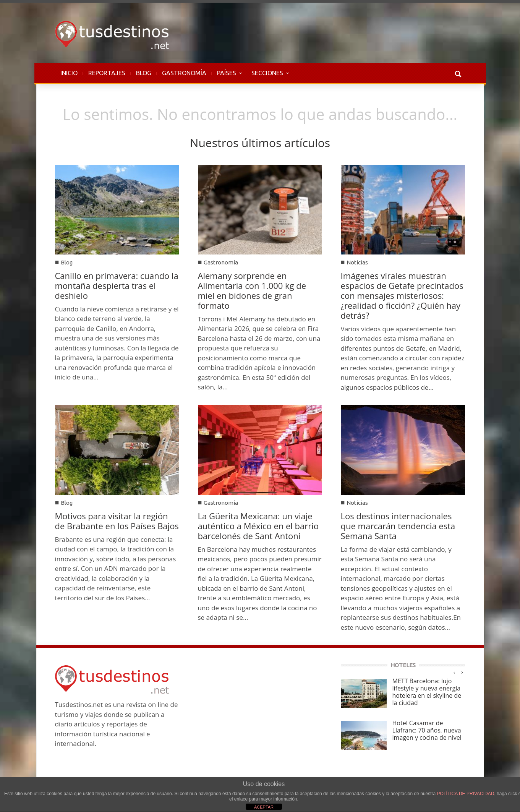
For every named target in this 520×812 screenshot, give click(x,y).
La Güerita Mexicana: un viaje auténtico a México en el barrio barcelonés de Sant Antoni (258, 526)
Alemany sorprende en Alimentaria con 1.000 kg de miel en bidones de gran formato (252, 290)
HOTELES (403, 665)
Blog (67, 262)
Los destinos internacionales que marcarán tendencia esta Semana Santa (398, 526)
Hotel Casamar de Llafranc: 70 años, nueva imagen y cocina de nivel (427, 730)
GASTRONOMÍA (184, 73)
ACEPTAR (264, 807)
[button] (458, 73)
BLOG (144, 73)
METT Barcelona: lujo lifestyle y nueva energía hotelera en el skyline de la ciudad (427, 692)
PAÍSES (227, 77)
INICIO (69, 73)
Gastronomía (221, 262)
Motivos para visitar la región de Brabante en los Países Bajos (117, 521)
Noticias (357, 262)
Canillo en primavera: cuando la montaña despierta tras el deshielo (117, 285)
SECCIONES (267, 77)
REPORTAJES (107, 73)
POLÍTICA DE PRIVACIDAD (466, 794)
